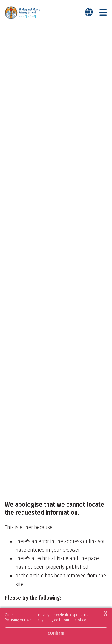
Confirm (56, 633)
